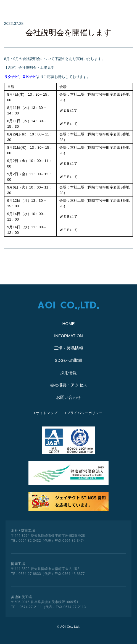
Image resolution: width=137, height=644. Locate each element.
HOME (69, 324)
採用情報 (68, 373)
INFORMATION (68, 336)
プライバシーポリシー (85, 413)
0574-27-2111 (30, 607)
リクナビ (11, 77)
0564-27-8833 (30, 574)
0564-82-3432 (30, 541)
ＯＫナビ (29, 77)
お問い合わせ (68, 397)
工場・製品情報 (69, 348)
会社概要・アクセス (69, 385)
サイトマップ (47, 413)
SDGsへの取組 (68, 360)
